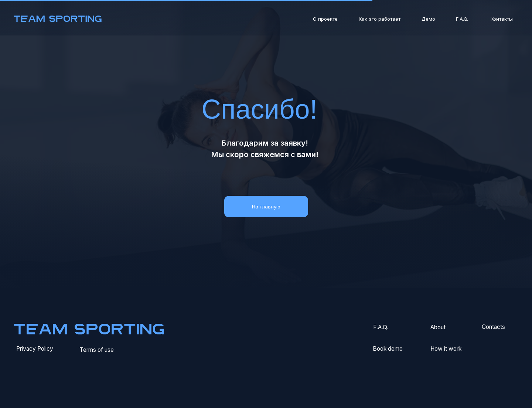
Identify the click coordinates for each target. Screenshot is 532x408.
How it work (446, 349)
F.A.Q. (462, 19)
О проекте (325, 19)
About (438, 327)
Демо (428, 19)
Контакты (502, 19)
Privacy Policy (35, 349)
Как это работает (380, 19)
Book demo (388, 349)
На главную (266, 207)
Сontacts (493, 327)
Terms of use (97, 350)
